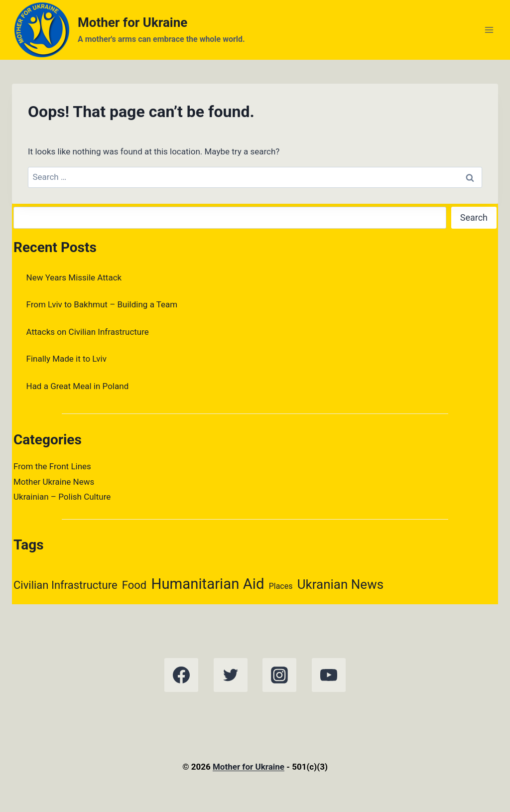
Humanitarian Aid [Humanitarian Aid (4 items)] (208, 584)
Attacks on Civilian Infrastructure (88, 332)
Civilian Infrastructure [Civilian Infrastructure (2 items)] (65, 585)
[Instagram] (279, 675)
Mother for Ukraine (249, 767)
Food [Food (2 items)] (134, 585)
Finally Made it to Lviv (66, 359)
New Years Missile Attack (74, 277)
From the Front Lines (52, 466)
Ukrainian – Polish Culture (62, 497)
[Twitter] (231, 675)
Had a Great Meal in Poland (78, 386)
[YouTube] (329, 675)
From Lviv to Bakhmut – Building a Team (102, 304)
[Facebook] (181, 675)
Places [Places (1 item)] (281, 586)
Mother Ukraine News (54, 482)
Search (474, 217)
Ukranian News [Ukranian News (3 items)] (340, 584)
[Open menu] (489, 30)
